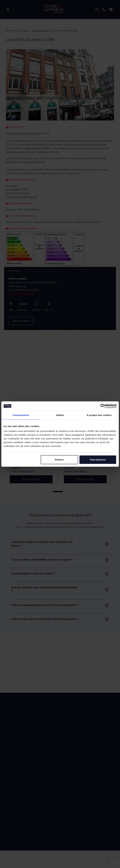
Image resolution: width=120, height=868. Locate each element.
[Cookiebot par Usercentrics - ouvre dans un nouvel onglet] (103, 406)
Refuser (59, 460)
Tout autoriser (98, 460)
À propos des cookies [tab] (99, 415)
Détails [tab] (60, 415)
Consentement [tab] (21, 415)
